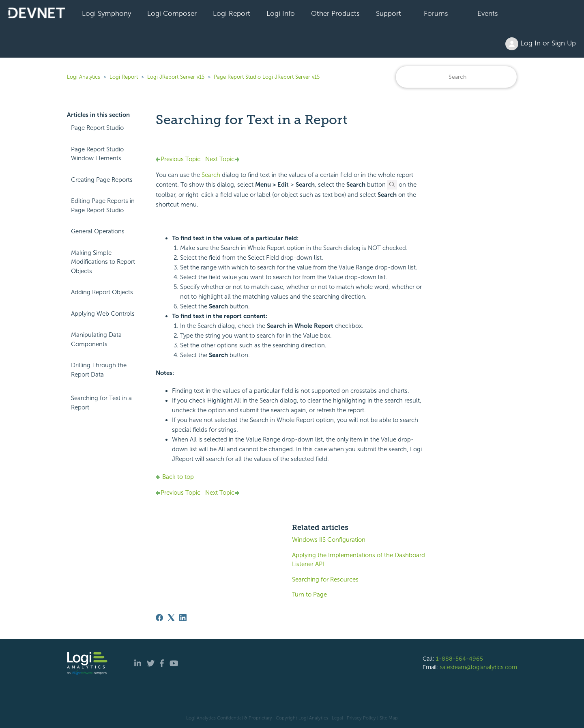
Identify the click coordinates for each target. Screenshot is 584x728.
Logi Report (232, 13)
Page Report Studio (97, 128)
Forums (436, 13)
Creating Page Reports (102, 180)
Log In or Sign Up (541, 44)
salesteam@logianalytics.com (479, 667)
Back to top (175, 477)
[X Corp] (171, 618)
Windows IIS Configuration (329, 540)
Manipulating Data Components (96, 339)
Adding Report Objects (102, 292)
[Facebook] (159, 618)
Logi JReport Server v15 (176, 77)
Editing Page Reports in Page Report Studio (103, 206)
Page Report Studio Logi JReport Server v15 (267, 77)
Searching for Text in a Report (101, 403)
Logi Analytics (84, 77)
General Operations (98, 231)
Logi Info (281, 13)
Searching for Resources (325, 579)
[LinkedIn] (183, 618)
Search (212, 175)
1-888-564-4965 (459, 659)
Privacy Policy (361, 718)
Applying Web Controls (103, 314)
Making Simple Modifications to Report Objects (103, 262)
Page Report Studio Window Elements (97, 154)
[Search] (456, 77)
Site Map (389, 718)
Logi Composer (172, 13)
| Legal (336, 718)
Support (389, 13)
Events (488, 13)
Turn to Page (309, 594)
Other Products (335, 13)
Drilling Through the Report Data (99, 370)
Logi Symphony (106, 13)
